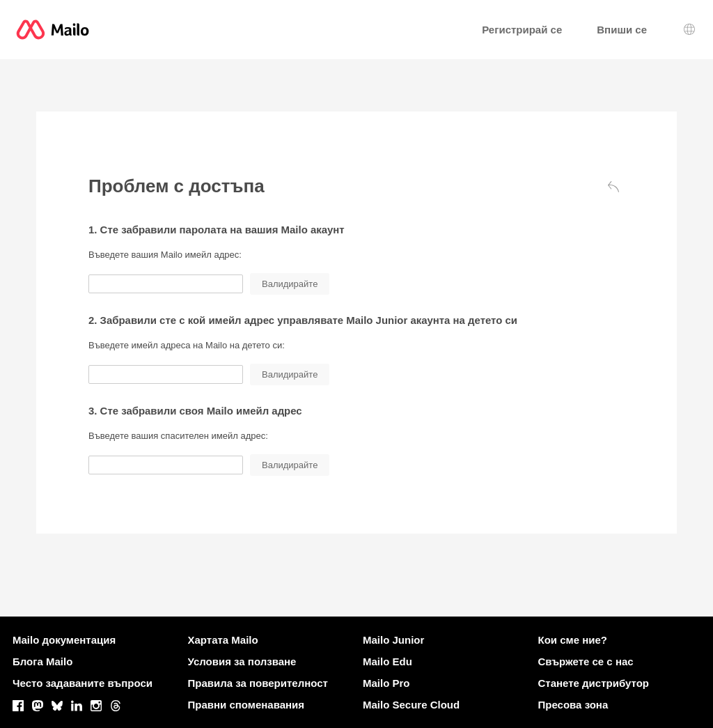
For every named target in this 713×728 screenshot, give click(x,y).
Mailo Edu (387, 661)
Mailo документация (64, 640)
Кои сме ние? (573, 640)
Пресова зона (573, 705)
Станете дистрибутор (594, 683)
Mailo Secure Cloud (411, 705)
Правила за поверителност (258, 683)
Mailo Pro (386, 683)
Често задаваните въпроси (83, 683)
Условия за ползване (242, 661)
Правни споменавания (246, 705)
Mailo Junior (393, 640)
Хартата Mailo (223, 640)
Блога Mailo (42, 661)
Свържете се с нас (586, 661)
